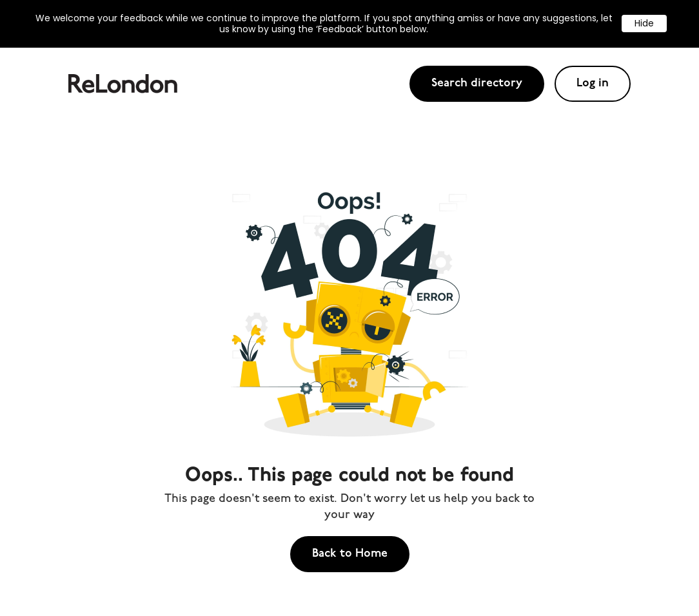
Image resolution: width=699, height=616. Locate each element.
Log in (593, 83)
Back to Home (350, 554)
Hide (644, 23)
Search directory (477, 83)
